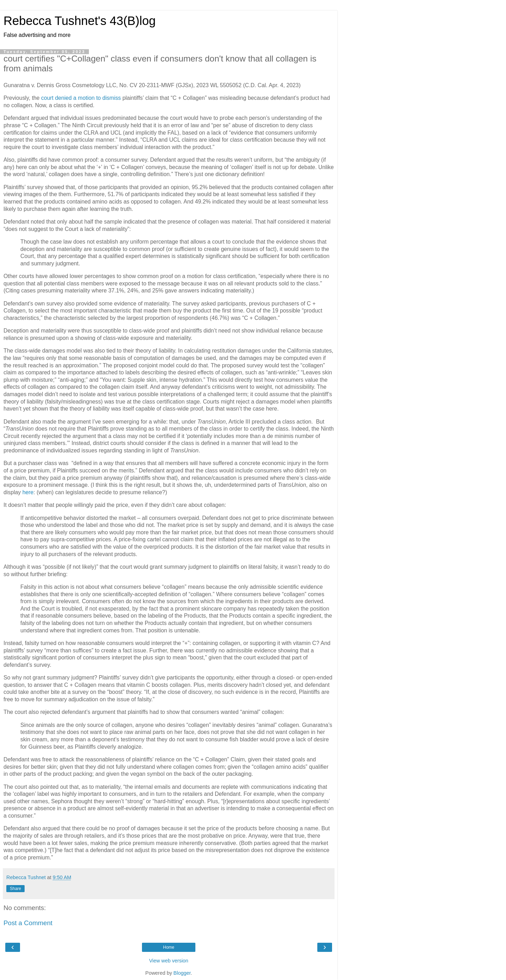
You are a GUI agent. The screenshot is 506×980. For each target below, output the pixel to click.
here (28, 492)
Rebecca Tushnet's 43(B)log (80, 21)
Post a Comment (28, 923)
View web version (169, 961)
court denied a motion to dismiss (81, 98)
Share (15, 889)
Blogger (182, 973)
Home (169, 947)
